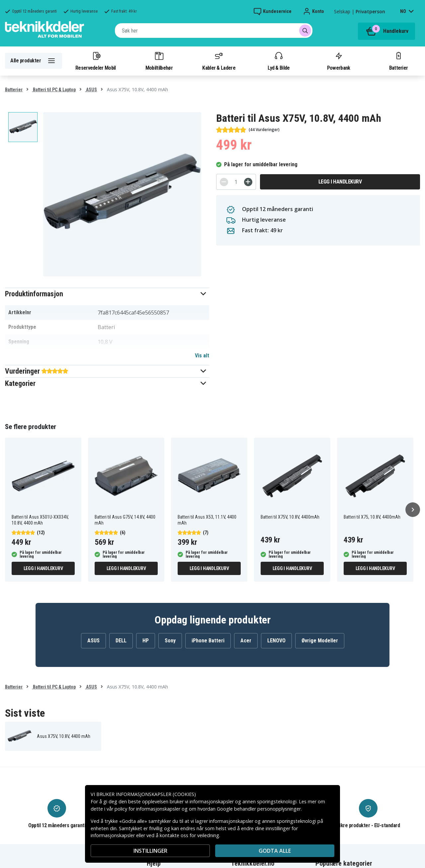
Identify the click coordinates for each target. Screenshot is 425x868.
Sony (170, 641)
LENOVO (276, 641)
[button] (107, 294)
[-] (224, 182)
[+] (248, 182)
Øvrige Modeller (320, 641)
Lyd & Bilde (279, 61)
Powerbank (339, 61)
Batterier (399, 61)
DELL (121, 641)
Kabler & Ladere (219, 61)
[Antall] (236, 182)
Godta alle (275, 851)
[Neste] (413, 510)
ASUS (91, 90)
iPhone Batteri (208, 641)
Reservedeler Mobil (96, 61)
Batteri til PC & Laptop (54, 90)
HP (146, 641)
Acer (246, 641)
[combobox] (214, 31)
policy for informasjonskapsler (147, 809)
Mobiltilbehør (159, 61)
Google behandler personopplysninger (259, 809)
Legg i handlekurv (340, 182)
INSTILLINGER (150, 851)
